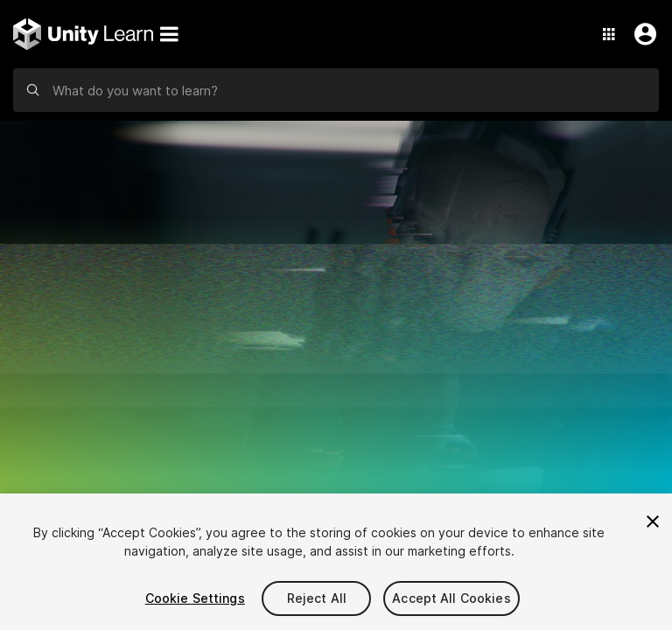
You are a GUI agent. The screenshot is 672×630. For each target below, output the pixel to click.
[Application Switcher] (609, 34)
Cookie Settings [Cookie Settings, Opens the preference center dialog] (195, 598)
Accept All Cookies (451, 598)
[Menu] (169, 34)
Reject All (317, 598)
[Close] (653, 521)
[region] (336, 562)
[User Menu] (641, 34)
